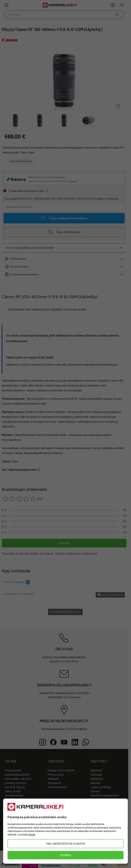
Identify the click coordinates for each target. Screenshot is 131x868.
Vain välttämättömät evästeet (65, 844)
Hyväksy (65, 855)
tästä (32, 835)
